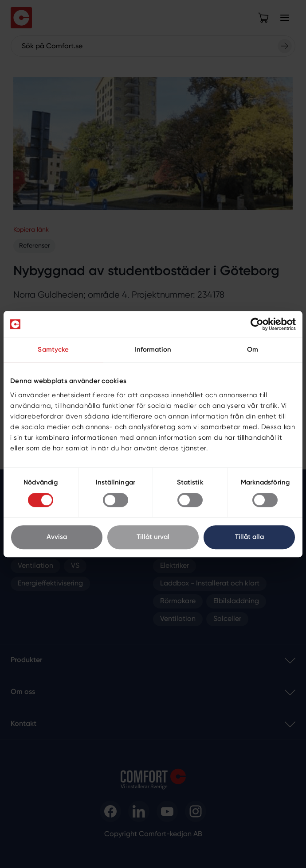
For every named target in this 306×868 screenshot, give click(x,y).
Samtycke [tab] (53, 350)
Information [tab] (153, 350)
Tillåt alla (249, 537)
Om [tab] (253, 350)
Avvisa (57, 537)
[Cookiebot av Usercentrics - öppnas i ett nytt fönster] (257, 324)
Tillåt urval (153, 537)
